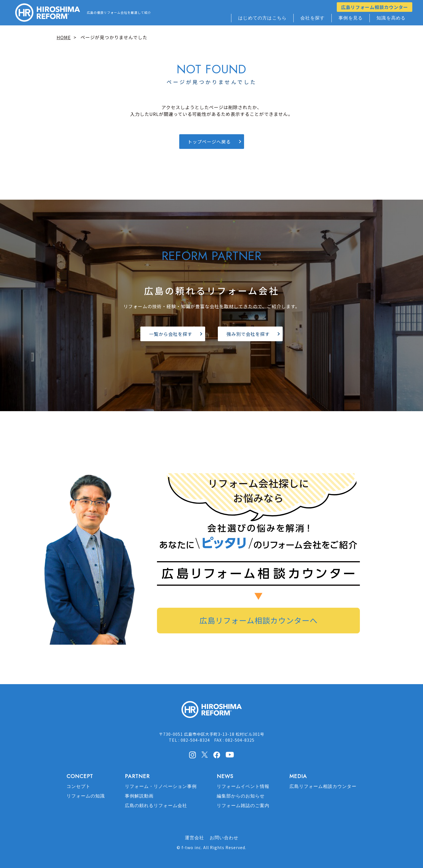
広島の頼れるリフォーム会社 (156, 806)
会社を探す (313, 18)
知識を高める (391, 18)
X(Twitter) (205, 755)
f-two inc (191, 847)
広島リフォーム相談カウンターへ (259, 620)
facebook (217, 755)
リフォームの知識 (86, 796)
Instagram (192, 755)
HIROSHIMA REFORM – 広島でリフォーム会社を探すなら (48, 13)
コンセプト (78, 786)
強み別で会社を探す (248, 334)
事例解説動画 (139, 796)
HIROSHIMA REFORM (212, 712)
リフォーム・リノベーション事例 (161, 786)
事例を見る (351, 18)
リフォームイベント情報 (243, 786)
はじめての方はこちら (262, 18)
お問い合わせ (224, 838)
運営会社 (194, 838)
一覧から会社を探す (171, 334)
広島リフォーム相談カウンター (375, 7)
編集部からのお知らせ (241, 796)
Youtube (230, 754)
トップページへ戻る (209, 142)
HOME (64, 37)
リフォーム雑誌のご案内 (243, 806)
